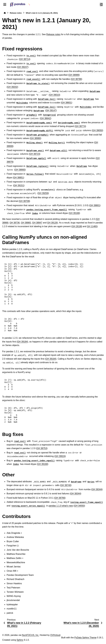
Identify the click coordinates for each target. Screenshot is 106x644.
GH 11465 (92, 226)
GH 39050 (97, 130)
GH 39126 (52, 223)
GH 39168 (74, 213)
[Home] (5, 13)
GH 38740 (66, 485)
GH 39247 (23, 67)
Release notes (16, 13)
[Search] (95, 5)
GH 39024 (60, 456)
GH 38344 (97, 489)
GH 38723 (35, 154)
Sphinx (20, 640)
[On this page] (101, 4)
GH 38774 (80, 126)
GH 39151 (19, 185)
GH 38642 (45, 118)
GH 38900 (20, 170)
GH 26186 (77, 226)
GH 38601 (66, 103)
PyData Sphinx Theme (85, 638)
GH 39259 (43, 193)
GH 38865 (26, 223)
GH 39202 (12, 87)
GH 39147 (51, 110)
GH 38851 (18, 178)
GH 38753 (42, 448)
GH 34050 (79, 506)
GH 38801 (95, 205)
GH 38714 (24, 59)
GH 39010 (54, 95)
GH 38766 (60, 498)
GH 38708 (24, 201)
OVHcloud (55, 635)
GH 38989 (74, 75)
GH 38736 (15, 223)
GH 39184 (22, 342)
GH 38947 (37, 223)
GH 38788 (76, 79)
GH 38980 (36, 138)
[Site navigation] (5, 4)
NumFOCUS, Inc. (31, 635)
